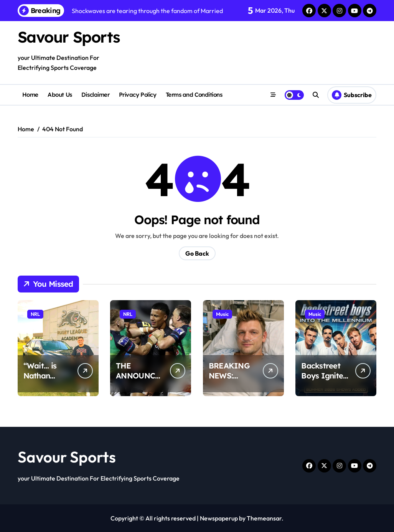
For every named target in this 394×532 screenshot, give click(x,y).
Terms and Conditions (194, 95)
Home (30, 95)
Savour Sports (69, 37)
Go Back (197, 253)
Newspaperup (219, 518)
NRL (35, 314)
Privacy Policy (138, 95)
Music (222, 314)
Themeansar (264, 518)
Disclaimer (95, 95)
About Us (60, 95)
